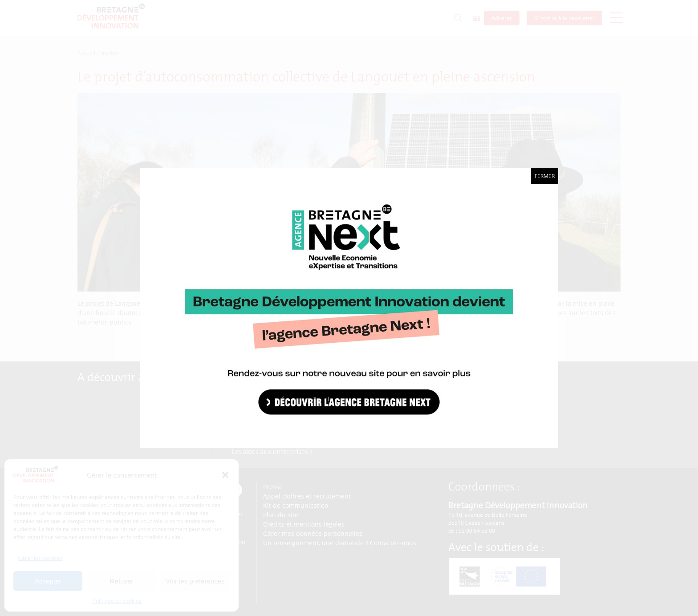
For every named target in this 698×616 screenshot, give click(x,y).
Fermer (545, 176)
